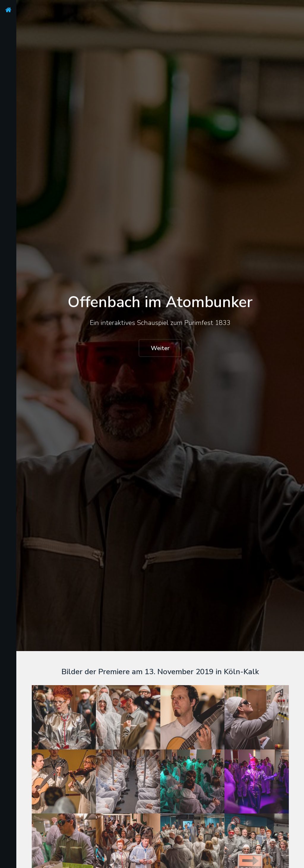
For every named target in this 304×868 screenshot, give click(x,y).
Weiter (160, 348)
